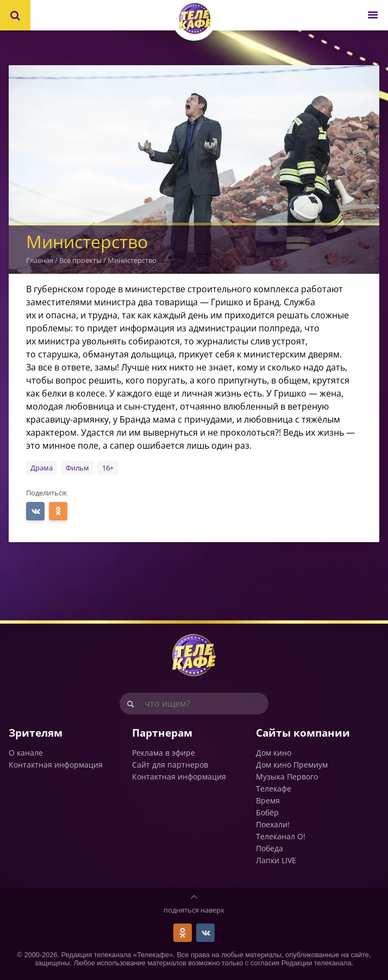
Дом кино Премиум (292, 765)
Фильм (77, 468)
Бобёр (267, 812)
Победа (270, 848)
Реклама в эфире (164, 753)
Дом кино (274, 753)
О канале (26, 753)
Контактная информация (56, 765)
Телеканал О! (281, 836)
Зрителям (36, 733)
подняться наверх (194, 910)
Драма (42, 468)
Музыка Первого (287, 777)
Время (268, 800)
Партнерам (162, 733)
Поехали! (273, 824)
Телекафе (274, 789)
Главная (40, 260)
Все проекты (80, 260)
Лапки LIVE (276, 860)
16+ (108, 468)
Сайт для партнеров (170, 765)
